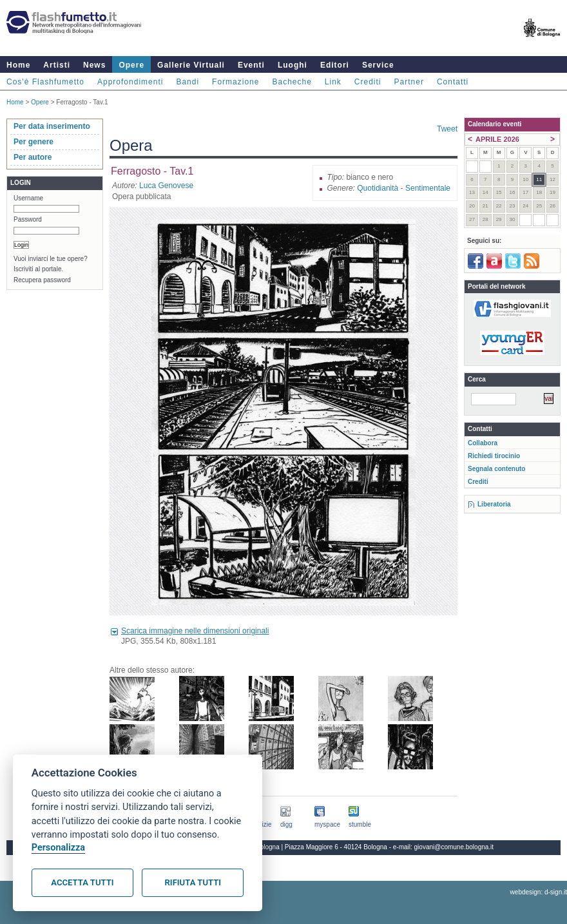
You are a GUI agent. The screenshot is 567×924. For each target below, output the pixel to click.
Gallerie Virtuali (191, 65)
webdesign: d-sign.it (539, 892)
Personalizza (58, 848)
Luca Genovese (166, 186)
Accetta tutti (82, 882)
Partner (409, 82)
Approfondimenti (130, 82)
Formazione (235, 82)
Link (333, 82)
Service (378, 65)
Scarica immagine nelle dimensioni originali (195, 631)
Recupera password (42, 280)
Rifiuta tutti (193, 882)
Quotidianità (378, 188)
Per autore (33, 157)
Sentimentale (428, 188)
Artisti (57, 65)
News (94, 65)
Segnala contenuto (496, 469)
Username (28, 198)
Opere (131, 65)
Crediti (368, 82)
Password (28, 219)
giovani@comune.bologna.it (454, 847)
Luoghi (293, 65)
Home (18, 65)
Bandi (187, 82)
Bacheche (292, 82)
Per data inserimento (52, 126)
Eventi (251, 65)
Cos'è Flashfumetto (45, 82)
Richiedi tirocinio (494, 456)
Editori (335, 65)
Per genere (34, 142)
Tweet (447, 129)
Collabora (483, 443)
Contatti (453, 82)
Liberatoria (494, 504)
